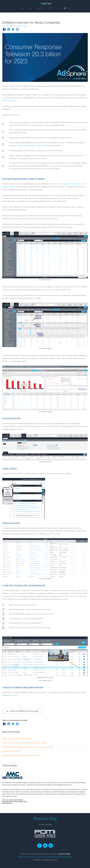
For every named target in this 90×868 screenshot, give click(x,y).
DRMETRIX (6, 26)
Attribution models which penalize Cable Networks (21, 755)
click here (14, 695)
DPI (45, 146)
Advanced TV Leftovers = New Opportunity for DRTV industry (24, 743)
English (67, 8)
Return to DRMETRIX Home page (22, 711)
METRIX (46, 4)
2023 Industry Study (10, 101)
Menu (58, 8)
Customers (40, 8)
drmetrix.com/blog (45, 825)
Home (23, 8)
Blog (30, 8)
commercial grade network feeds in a (30, 146)
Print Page (22, 26)
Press (49, 8)
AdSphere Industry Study (11, 751)
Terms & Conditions (37, 857)
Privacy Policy (23, 857)
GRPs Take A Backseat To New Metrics (17, 739)
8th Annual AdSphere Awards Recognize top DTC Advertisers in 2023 (28, 747)
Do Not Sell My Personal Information (59, 857)
